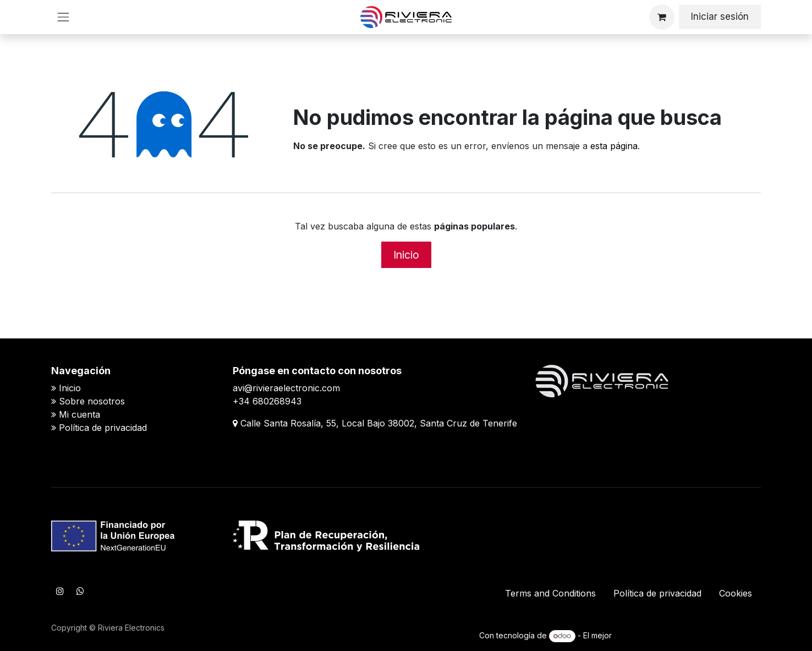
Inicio (406, 255)
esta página (614, 146)
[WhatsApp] (80, 591)
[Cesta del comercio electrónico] (662, 17)
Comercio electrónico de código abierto (687, 635)
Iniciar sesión (720, 17)
